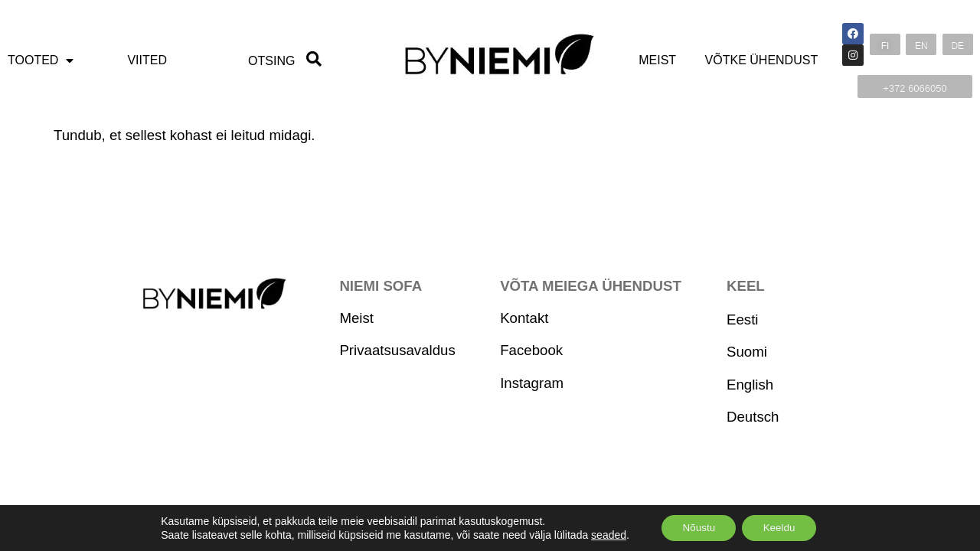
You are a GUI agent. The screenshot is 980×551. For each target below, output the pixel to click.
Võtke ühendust (762, 60)
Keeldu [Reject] (782, 527)
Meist (657, 60)
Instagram (532, 383)
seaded (603, 534)
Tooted (41, 60)
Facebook (531, 350)
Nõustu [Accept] (696, 527)
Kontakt (524, 318)
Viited (147, 60)
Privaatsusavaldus (397, 350)
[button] (885, 44)
